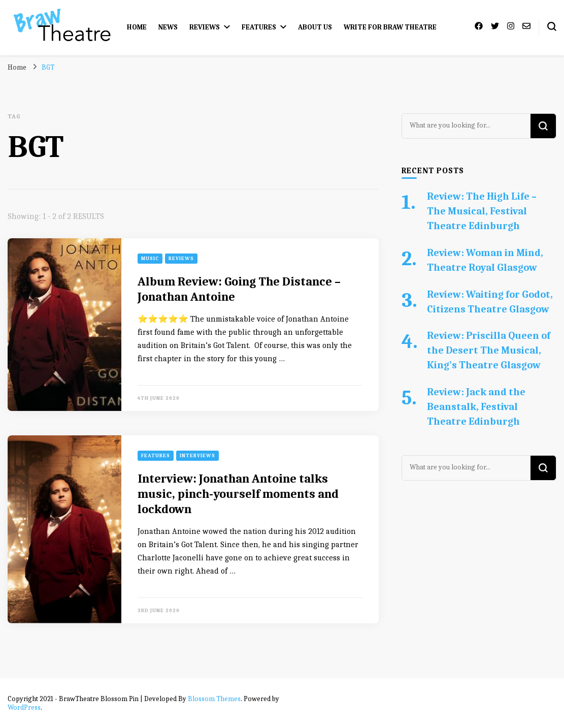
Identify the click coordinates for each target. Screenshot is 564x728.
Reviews (205, 27)
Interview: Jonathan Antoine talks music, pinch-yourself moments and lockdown (238, 494)
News (168, 27)
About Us (315, 27)
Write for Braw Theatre (390, 27)
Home (137, 27)
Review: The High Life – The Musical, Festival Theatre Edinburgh (482, 211)
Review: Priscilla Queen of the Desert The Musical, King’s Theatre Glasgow (489, 350)
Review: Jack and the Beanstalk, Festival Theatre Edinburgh (476, 407)
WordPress (24, 707)
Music (150, 259)
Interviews (197, 456)
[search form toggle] (552, 26)
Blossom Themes (214, 699)
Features (259, 27)
